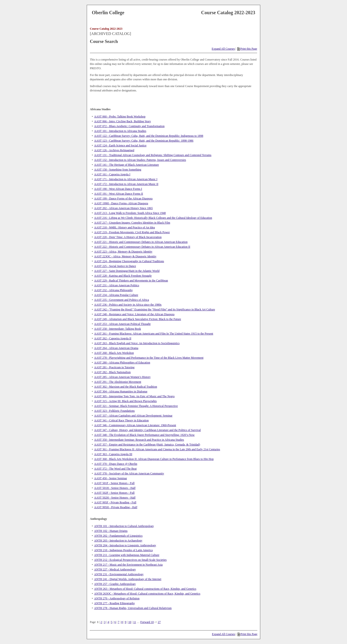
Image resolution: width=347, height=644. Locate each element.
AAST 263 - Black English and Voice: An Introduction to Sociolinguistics (137, 343)
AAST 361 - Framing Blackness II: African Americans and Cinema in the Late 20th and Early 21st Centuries (157, 449)
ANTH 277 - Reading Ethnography (115, 603)
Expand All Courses (223, 49)
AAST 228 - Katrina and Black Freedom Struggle (123, 276)
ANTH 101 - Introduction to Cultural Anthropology (124, 526)
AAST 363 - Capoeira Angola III (113, 454)
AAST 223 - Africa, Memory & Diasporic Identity (123, 252)
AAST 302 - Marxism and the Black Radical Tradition (126, 387)
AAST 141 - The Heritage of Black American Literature (127, 165)
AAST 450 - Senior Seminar (111, 478)
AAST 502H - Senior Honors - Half (115, 498)
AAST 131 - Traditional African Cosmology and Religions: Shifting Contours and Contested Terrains (153, 155)
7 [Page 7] (119, 622)
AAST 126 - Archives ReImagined (114, 150)
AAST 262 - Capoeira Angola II (113, 338)
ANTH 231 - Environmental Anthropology (119, 574)
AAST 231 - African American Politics (117, 285)
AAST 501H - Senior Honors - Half (115, 488)
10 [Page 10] (130, 622)
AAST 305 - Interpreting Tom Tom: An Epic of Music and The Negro (134, 396)
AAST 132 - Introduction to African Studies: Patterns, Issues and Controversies (140, 160)
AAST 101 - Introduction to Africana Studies (120, 131)
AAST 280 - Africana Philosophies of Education (122, 363)
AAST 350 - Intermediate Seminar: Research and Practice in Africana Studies (139, 440)
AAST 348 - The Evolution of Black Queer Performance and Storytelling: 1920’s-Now (144, 435)
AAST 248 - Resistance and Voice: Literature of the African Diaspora (134, 314)
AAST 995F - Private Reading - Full (115, 502)
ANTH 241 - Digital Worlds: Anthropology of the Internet (128, 579)
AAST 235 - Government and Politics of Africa (122, 300)
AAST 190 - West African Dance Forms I (118, 189)
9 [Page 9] (126, 622)
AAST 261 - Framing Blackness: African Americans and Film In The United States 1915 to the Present (154, 334)
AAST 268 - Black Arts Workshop (114, 353)
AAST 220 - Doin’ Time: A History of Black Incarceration (128, 237)
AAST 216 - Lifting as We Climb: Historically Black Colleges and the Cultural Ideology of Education (153, 218)
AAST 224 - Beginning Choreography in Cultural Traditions (129, 261)
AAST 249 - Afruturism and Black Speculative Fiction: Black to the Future (138, 319)
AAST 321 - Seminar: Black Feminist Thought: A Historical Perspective (136, 406)
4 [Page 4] (108, 622)
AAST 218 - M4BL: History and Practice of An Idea (125, 227)
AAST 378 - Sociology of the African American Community (129, 473)
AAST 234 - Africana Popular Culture (116, 295)
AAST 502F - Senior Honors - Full (114, 493)
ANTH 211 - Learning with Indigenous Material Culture (127, 555)
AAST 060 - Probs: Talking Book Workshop (120, 116)
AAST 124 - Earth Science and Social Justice (120, 145)
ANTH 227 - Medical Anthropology (115, 569)
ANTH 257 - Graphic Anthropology (115, 584)
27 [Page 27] (159, 622)
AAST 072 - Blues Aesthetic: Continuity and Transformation (129, 126)
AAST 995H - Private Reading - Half (116, 507)
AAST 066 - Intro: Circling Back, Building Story (123, 121)
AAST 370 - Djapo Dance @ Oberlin (116, 464)
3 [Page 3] (105, 622)
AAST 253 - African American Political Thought (122, 324)
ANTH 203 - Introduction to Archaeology (118, 541)
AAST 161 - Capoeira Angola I (112, 174)
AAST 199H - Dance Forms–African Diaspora (121, 203)
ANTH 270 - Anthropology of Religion (117, 598)
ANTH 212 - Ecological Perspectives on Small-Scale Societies (130, 560)
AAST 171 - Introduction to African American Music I (126, 179)
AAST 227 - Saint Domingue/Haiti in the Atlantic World (127, 271)
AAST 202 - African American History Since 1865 (123, 208)
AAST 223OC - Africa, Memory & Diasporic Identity (125, 256)
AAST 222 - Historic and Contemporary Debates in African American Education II (142, 247)
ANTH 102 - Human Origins (111, 531)
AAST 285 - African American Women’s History (123, 377)
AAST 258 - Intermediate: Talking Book (118, 329)
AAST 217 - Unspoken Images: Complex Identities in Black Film (132, 223)
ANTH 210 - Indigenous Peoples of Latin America (123, 550)
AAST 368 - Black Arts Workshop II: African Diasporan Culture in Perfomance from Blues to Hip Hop (154, 459)
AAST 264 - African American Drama (116, 348)
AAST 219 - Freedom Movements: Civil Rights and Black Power (132, 232)
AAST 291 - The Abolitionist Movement (118, 382)
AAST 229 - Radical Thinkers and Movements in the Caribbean (131, 281)
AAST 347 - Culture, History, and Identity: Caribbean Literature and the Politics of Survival (148, 430)
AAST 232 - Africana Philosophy (113, 290)
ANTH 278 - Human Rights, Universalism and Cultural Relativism (133, 608)
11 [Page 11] (135, 622)
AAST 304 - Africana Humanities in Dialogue (121, 391)
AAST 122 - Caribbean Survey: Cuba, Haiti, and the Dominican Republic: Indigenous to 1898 (149, 136)
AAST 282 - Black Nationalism (113, 372)
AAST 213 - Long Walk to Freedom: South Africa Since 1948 (130, 213)
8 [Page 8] (122, 622)
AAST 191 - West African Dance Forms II (119, 194)
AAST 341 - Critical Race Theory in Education (122, 420)
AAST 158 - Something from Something (118, 170)
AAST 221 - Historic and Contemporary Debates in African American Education (141, 242)
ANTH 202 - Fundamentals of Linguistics (118, 536)
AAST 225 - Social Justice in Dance (115, 266)
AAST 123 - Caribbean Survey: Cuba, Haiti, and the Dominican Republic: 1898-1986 (144, 141)
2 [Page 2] (101, 622)
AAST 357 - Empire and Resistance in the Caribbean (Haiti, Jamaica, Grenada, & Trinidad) (147, 445)
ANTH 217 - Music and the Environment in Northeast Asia (128, 565)
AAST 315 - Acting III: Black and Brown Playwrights (126, 401)
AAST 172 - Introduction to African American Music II (126, 184)
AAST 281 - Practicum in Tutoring (114, 367)
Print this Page (247, 49)
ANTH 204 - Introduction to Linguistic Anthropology (125, 545)
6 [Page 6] (115, 622)
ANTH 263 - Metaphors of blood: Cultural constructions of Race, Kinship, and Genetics (145, 589)
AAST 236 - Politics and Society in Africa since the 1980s (128, 305)
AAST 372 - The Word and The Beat (115, 469)
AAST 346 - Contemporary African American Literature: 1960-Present (135, 425)
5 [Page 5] (112, 622)
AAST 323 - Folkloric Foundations (114, 411)
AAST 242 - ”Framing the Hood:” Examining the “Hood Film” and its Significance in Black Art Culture (155, 309)
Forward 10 (147, 622)
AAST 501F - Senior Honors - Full (114, 483)
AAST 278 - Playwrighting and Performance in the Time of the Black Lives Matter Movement (149, 358)
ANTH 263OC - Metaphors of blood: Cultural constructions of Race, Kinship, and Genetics (147, 594)
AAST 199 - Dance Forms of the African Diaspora (123, 199)
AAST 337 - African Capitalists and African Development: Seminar (133, 416)
